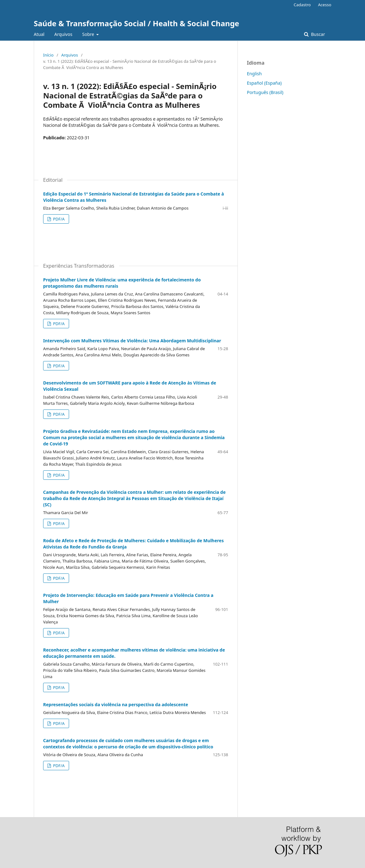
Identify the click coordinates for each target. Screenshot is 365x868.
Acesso (325, 5)
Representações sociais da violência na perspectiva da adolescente (116, 704)
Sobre (89, 34)
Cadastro (302, 5)
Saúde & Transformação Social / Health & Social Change (136, 23)
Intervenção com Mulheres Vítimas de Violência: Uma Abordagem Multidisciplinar (132, 341)
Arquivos (63, 34)
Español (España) (264, 83)
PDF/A (58, 219)
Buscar (317, 34)
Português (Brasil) (265, 92)
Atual (39, 34)
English (254, 74)
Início (48, 55)
